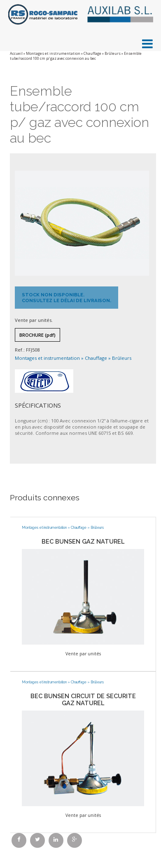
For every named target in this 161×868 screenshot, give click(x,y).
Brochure (37, 335)
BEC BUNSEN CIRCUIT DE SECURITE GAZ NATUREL (83, 699)
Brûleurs (113, 54)
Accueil (16, 54)
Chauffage (92, 54)
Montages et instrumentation (53, 54)
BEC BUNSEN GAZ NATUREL (83, 541)
